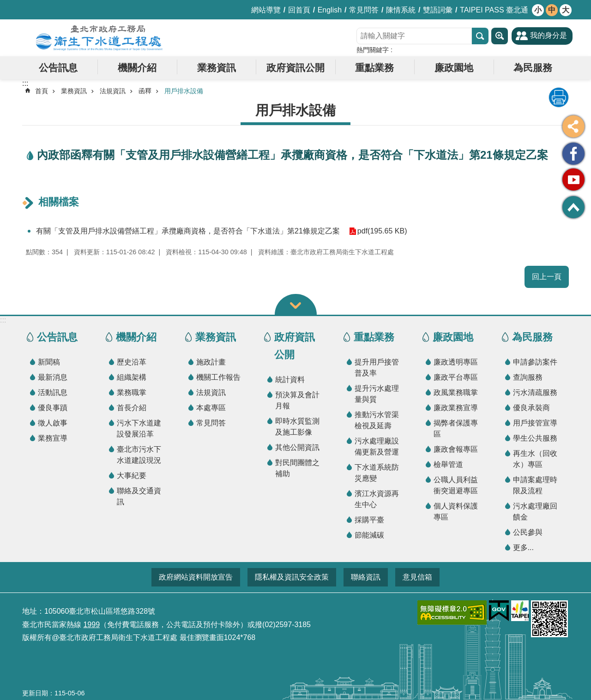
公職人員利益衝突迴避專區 (456, 485)
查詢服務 (528, 377)
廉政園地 (454, 68)
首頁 (42, 91)
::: (3, 320)
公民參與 (528, 532)
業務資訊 (217, 68)
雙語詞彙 (438, 10)
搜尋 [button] (480, 36)
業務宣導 (53, 438)
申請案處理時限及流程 (535, 485)
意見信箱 (417, 577)
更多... (523, 547)
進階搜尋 (500, 36)
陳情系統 (401, 10)
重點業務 (374, 68)
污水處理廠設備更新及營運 (377, 446)
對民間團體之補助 (297, 468)
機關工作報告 (218, 377)
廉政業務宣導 (456, 408)
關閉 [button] (296, 304)
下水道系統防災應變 (377, 473)
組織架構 (132, 377)
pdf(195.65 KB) (382, 231)
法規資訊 (113, 91)
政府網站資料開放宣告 (196, 577)
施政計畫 (211, 362)
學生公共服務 (535, 438)
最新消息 (53, 377)
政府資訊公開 (295, 68)
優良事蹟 (53, 408)
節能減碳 (369, 535)
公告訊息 (58, 68)
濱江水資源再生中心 (377, 499)
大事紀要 (132, 476)
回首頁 (299, 10)
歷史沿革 (132, 362)
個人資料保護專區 (456, 512)
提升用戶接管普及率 (377, 368)
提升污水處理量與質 (377, 394)
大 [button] (566, 10)
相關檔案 (59, 202)
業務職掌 (132, 392)
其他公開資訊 (297, 447)
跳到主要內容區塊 (5, 5)
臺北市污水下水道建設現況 (139, 455)
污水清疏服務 (535, 392)
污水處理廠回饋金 (535, 512)
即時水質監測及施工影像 (297, 427)
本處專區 (211, 408)
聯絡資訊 (366, 577)
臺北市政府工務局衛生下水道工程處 (99, 38)
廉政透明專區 (456, 362)
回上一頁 (547, 277)
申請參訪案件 (535, 362)
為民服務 (533, 68)
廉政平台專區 (456, 377)
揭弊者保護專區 (456, 428)
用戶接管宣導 (535, 423)
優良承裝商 (531, 408)
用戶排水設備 (184, 91)
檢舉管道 (448, 464)
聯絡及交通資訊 (139, 496)
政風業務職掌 (456, 392)
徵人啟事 (53, 423)
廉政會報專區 (456, 449)
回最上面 (573, 207)
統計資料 (290, 380)
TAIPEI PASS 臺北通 (494, 10)
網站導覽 (266, 10)
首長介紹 (132, 408)
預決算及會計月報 (297, 400)
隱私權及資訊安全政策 (292, 577)
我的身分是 (549, 35)
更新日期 (35, 693)
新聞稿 (49, 362)
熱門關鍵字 (373, 50)
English (330, 10)
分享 (573, 126)
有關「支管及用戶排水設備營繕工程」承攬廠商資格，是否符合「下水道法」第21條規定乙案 (188, 231)
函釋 (145, 91)
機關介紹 (137, 68)
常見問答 (364, 10)
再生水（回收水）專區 (535, 459)
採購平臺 (369, 520)
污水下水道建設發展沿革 (139, 428)
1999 (91, 625)
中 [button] (552, 10)
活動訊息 (53, 392)
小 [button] (538, 10)
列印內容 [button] (559, 97)
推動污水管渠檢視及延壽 (377, 420)
